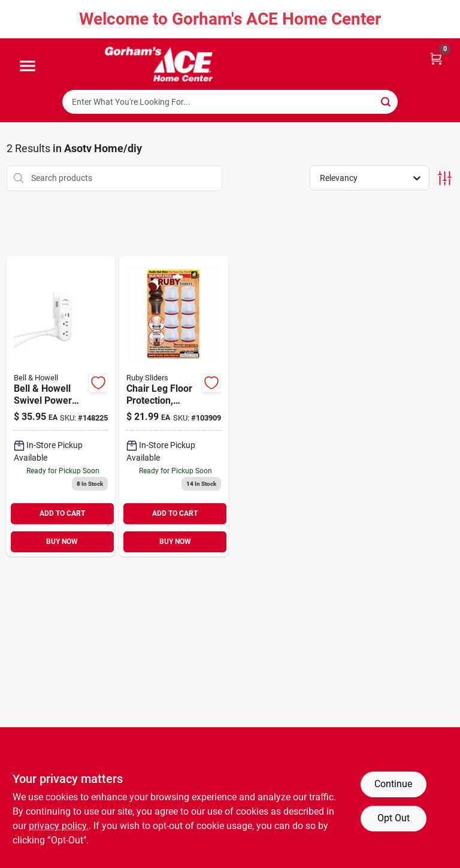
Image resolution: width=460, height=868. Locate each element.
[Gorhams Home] (159, 64)
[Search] (387, 101)
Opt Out (394, 818)
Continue (393, 784)
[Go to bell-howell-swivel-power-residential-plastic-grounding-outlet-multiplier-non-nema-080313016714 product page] (61, 406)
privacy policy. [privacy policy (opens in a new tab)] (59, 826)
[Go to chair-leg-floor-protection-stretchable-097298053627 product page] (174, 406)
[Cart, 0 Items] (436, 58)
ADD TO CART (62, 513)
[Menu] (28, 66)
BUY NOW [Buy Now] (62, 542)
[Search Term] (230, 102)
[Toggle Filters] (445, 178)
